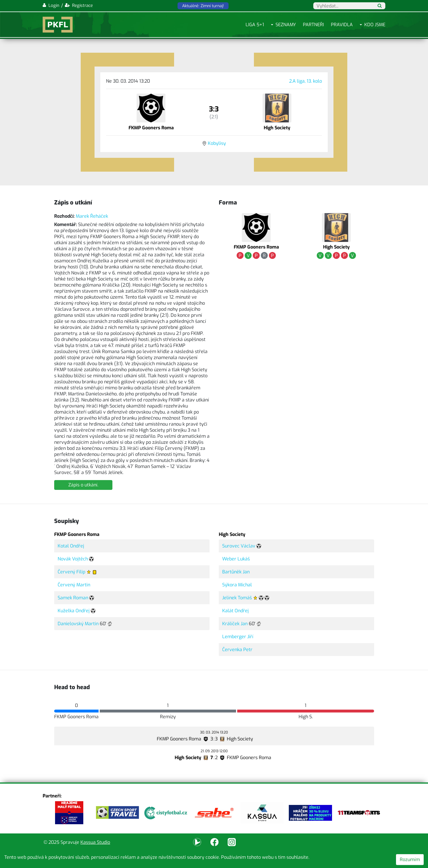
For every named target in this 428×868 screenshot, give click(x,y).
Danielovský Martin (78, 624)
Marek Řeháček (92, 216)
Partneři (313, 25)
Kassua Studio (95, 842)
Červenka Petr (237, 650)
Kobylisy (217, 143)
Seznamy (286, 25)
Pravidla (342, 25)
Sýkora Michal (237, 585)
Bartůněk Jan (236, 572)
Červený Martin (74, 585)
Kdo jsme (375, 25)
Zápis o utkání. (83, 485)
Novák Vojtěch (73, 559)
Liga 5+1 (255, 25)
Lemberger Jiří (238, 637)
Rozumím (410, 860)
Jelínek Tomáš (237, 598)
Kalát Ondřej (235, 611)
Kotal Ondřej (71, 546)
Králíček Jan (235, 624)
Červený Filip (71, 572)
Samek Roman (73, 598)
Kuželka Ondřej (74, 611)
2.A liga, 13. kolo (306, 81)
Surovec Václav (239, 546)
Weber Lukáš (236, 559)
